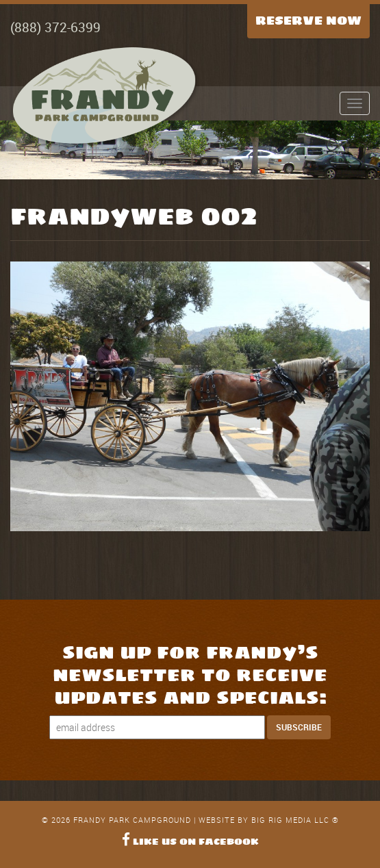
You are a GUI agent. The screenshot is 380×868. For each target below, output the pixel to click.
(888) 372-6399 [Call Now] (55, 27)
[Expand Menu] (355, 103)
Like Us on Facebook (190, 842)
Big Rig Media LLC (290, 820)
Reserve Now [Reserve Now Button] (308, 21)
